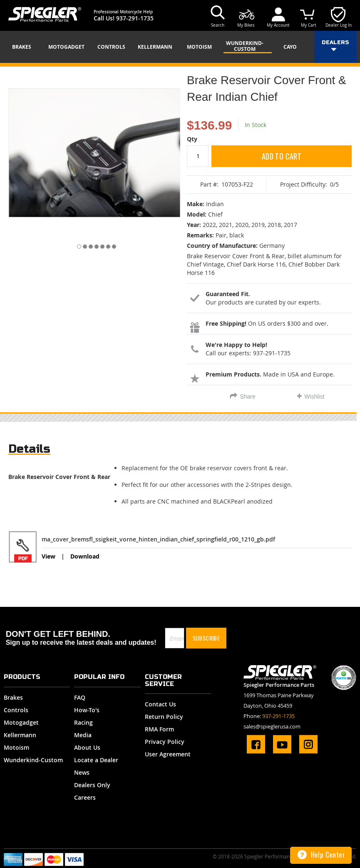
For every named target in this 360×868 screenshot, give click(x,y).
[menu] (180, 47)
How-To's (87, 710)
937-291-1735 (135, 18)
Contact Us (160, 704)
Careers (85, 797)
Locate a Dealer (96, 760)
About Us (87, 747)
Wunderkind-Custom (33, 760)
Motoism (16, 747)
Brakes (13, 697)
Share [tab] (247, 397)
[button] (77, 245)
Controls (16, 710)
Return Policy (164, 717)
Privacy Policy (165, 742)
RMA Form (159, 729)
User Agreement (168, 754)
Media (83, 735)
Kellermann (20, 735)
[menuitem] (25, 47)
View (48, 556)
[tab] (29, 451)
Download (85, 556)
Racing (83, 722)
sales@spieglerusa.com (272, 726)
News (82, 772)
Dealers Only (92, 785)
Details (29, 449)
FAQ (80, 697)
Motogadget (21, 722)
